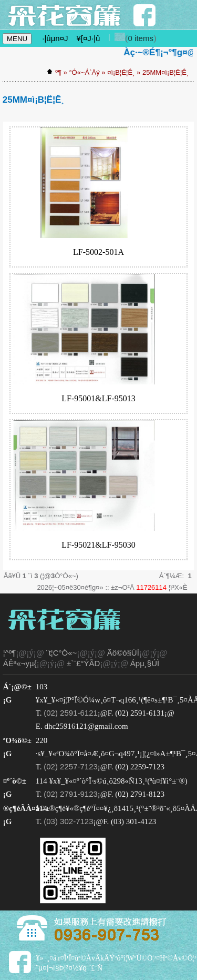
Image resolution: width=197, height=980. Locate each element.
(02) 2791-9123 (71, 794)
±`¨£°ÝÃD (83, 663)
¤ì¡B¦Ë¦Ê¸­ (121, 72)
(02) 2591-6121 (71, 713)
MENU (17, 39)
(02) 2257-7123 (71, 766)
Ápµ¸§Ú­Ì (145, 663)
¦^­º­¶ (9, 653)
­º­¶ (58, 72)
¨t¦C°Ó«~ (62, 653)
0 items (141, 38)
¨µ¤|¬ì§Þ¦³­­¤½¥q (61, 968)
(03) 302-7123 (68, 821)
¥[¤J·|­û (88, 38)
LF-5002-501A (98, 252)
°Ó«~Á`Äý (84, 72)
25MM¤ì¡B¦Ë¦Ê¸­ (165, 72)
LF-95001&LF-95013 (98, 398)
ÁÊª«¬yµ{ (20, 663)
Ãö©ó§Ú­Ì (123, 653)
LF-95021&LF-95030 (98, 545)
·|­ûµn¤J (55, 38)
